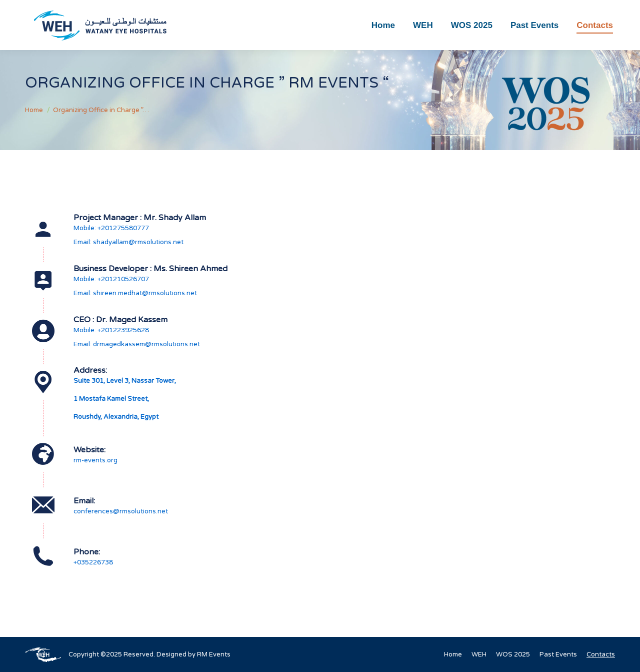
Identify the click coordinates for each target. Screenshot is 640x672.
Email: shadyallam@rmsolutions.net (128, 242)
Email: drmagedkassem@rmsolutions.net (137, 344)
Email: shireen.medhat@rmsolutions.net (135, 293)
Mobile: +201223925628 (111, 330)
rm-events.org (95, 460)
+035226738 (93, 562)
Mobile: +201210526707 (111, 279)
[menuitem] (383, 25)
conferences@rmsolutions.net (121, 511)
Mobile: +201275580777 (111, 228)
